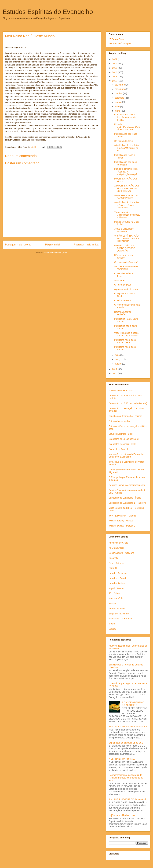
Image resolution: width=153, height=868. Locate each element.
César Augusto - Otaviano (121, 553)
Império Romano (117, 588)
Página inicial (53, 245)
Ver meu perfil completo (120, 43)
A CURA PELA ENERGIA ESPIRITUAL (127, 268)
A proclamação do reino (126, 289)
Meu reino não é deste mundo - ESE (125, 341)
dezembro (120, 85)
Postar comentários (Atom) (56, 253)
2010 (115, 373)
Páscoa (112, 603)
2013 (115, 77)
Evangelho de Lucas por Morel (124, 439)
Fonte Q (113, 568)
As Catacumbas (117, 548)
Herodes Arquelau (118, 573)
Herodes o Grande (118, 578)
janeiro (118, 364)
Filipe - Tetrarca (116, 563)
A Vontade (119, 280)
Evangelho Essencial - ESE (122, 444)
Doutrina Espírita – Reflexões (124, 313)
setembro (120, 98)
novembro (120, 89)
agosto (118, 102)
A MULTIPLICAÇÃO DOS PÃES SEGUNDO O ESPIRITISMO (127, 188)
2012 (115, 81)
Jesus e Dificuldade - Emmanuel (125, 230)
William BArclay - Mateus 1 (122, 526)
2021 (115, 59)
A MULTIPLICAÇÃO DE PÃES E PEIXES (126, 197)
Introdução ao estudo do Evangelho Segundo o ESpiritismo (126, 456)
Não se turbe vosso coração (124, 257)
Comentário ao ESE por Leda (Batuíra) (128, 403)
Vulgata (112, 629)
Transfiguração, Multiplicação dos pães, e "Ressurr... (127, 215)
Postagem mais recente (18, 245)
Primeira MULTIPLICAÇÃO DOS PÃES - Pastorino (127, 127)
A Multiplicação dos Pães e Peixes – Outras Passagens (127, 205)
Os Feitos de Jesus (124, 141)
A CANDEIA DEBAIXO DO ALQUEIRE (133, 704)
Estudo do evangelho (119, 421)
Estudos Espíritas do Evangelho (48, 12)
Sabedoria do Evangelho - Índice (125, 498)
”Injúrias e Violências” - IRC (122, 815)
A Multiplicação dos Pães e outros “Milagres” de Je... (127, 148)
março (118, 359)
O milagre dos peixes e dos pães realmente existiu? (126, 117)
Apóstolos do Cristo (118, 543)
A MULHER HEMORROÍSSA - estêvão (128, 799)
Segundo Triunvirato (119, 614)
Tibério (112, 624)
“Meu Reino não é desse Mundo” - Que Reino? (126, 334)
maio (117, 355)
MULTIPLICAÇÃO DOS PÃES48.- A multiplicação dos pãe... (127, 172)
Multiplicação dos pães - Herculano (126, 163)
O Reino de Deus (123, 285)
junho (118, 111)
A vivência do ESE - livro (121, 391)
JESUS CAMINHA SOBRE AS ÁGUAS (128, 727)
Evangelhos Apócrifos (119, 449)
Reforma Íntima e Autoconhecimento (127, 485)
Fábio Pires (118, 39)
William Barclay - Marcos (121, 521)
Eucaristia (114, 558)
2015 (115, 68)
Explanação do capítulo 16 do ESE (126, 743)
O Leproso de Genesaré (126, 262)
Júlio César (114, 593)
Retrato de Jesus (117, 609)
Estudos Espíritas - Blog (121, 434)
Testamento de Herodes (121, 619)
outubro (119, 93)
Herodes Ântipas (117, 583)
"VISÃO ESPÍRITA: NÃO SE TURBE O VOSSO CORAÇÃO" (126, 238)
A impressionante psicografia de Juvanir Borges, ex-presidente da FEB (126, 778)
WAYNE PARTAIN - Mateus (122, 516)
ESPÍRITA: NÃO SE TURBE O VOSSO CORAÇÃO (125, 248)
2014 (115, 72)
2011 (115, 369)
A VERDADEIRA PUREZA (122, 759)
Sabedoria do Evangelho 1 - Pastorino (128, 503)
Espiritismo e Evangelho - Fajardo (125, 416)
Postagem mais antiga (86, 245)
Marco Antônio (116, 598)
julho (117, 107)
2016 (115, 64)
